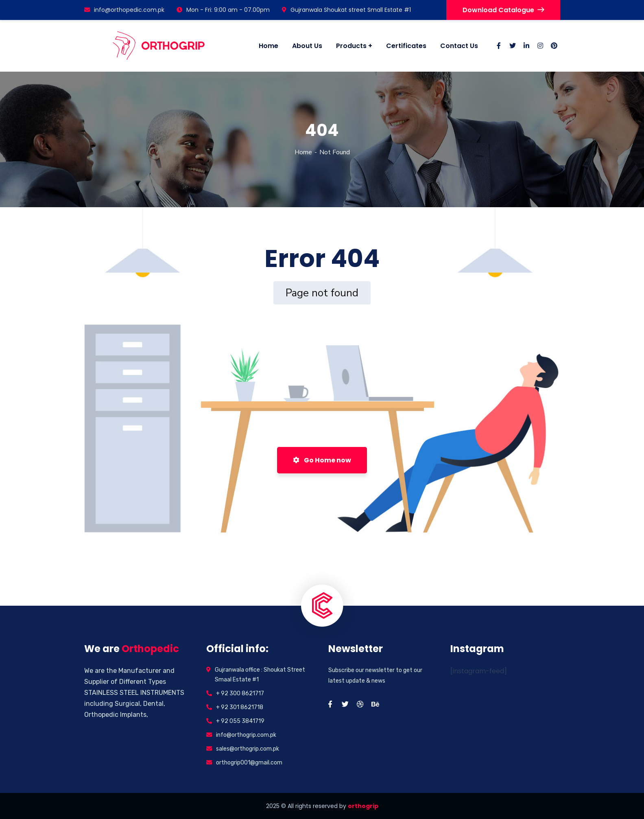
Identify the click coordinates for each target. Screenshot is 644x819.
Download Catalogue (503, 10)
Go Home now (322, 460)
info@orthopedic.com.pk (124, 10)
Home (303, 152)
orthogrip (363, 806)
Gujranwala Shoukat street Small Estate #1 (346, 10)
